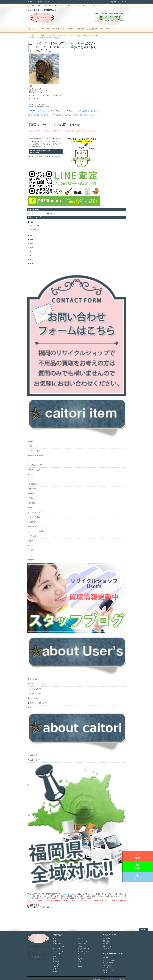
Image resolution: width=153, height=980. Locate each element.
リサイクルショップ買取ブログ (50, 36)
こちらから (57, 156)
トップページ (34, 29)
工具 (30, 498)
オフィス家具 (34, 470)
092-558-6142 (35, 957)
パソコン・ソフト (36, 465)
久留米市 (73, 894)
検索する (49, 214)
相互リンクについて (37, 703)
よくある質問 (92, 29)
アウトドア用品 (35, 512)
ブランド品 (33, 536)
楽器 (30, 475)
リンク (32, 708)
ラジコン (32, 508)
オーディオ (33, 460)
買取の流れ (46, 29)
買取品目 (71, 29)
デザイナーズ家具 (36, 456)
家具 (30, 446)
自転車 (31, 560)
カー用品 (32, 489)
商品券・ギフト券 (36, 527)
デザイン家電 (34, 451)
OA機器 (32, 493)
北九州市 (66, 894)
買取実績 (80, 29)
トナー (31, 555)
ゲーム (31, 479)
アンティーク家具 (36, 531)
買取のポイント (59, 29)
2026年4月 (34, 225)
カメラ (31, 545)
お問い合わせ (105, 29)
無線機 (31, 503)
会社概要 (114, 2)
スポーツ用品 (34, 517)
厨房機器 (32, 484)
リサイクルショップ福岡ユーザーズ (109, 979)
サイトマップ (122, 2)
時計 (30, 541)
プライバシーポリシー (38, 684)
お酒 (30, 550)
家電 (30, 441)
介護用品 (32, 522)
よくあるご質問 (108, 963)
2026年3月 (34, 229)
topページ (143, 930)
